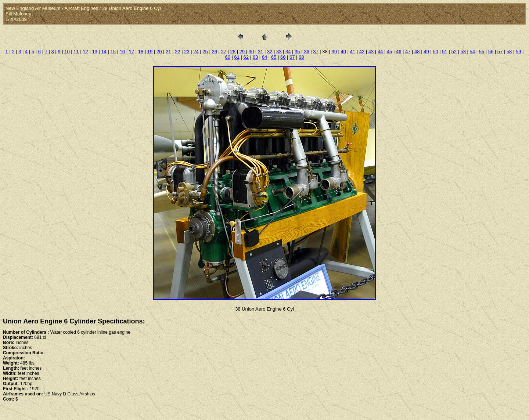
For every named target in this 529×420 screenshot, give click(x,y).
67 (292, 57)
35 (297, 52)
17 (132, 52)
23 (187, 52)
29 (242, 52)
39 (334, 52)
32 (270, 52)
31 (260, 52)
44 (380, 52)
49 (426, 52)
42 (362, 52)
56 (491, 52)
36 (306, 52)
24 (196, 52)
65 (274, 57)
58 (509, 52)
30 (251, 52)
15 (113, 52)
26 (214, 52)
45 (389, 52)
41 (353, 52)
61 (237, 57)
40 (343, 52)
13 (94, 52)
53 (463, 52)
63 (255, 57)
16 (122, 52)
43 (371, 52)
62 (246, 57)
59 (518, 52)
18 (141, 52)
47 (408, 52)
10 (67, 52)
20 (159, 52)
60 (227, 57)
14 (104, 52)
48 (417, 52)
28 (233, 52)
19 (150, 52)
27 (223, 52)
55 (482, 52)
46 (399, 52)
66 (283, 57)
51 (445, 52)
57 (500, 52)
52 (454, 52)
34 (288, 52)
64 (264, 57)
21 (168, 52)
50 (435, 52)
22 (177, 52)
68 (301, 57)
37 (316, 52)
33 (279, 52)
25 (205, 52)
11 (76, 52)
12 (85, 52)
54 (472, 52)
